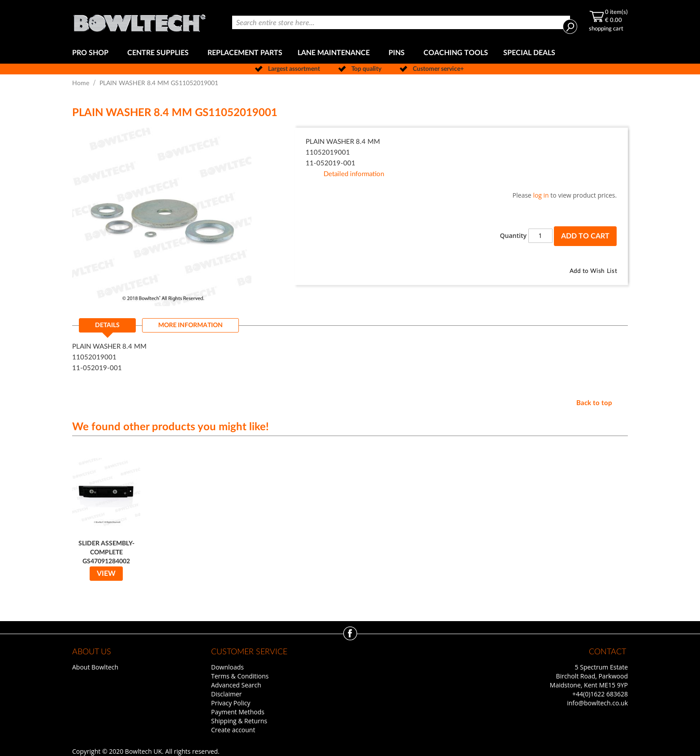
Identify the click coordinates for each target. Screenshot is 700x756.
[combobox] (401, 22)
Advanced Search (236, 685)
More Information (190, 325)
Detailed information (354, 174)
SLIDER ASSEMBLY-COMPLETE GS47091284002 (106, 553)
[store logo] (139, 21)
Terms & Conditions (240, 676)
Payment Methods (238, 712)
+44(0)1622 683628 (600, 694)
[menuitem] (92, 53)
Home (81, 83)
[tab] (107, 328)
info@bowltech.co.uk (597, 703)
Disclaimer (226, 694)
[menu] (350, 53)
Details (107, 325)
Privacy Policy (231, 703)
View (106, 574)
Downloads (227, 667)
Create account (233, 730)
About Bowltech (95, 667)
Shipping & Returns (239, 721)
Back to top (594, 403)
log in (541, 195)
